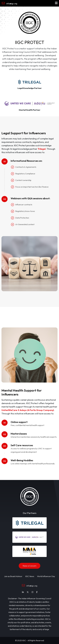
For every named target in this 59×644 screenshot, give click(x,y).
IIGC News (30, 576)
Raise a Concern (29, 566)
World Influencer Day (46, 576)
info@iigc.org (9, 3)
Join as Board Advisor (13, 576)
